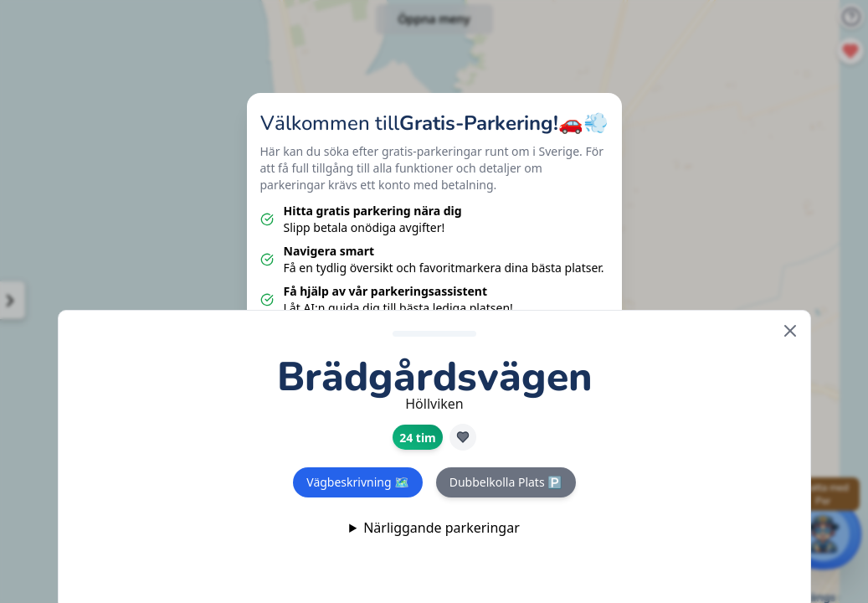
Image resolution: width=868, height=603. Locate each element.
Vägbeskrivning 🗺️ (357, 482)
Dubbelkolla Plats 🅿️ (505, 482)
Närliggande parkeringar (442, 528)
